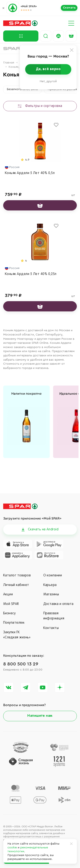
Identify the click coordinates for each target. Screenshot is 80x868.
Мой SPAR (11, 604)
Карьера (50, 585)
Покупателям (14, 623)
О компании (53, 576)
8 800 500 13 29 (21, 664)
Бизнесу (9, 613)
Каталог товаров (17, 576)
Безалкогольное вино (22, 89)
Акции (8, 595)
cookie (12, 848)
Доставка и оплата (58, 604)
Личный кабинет (16, 585)
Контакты (51, 628)
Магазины (51, 595)
